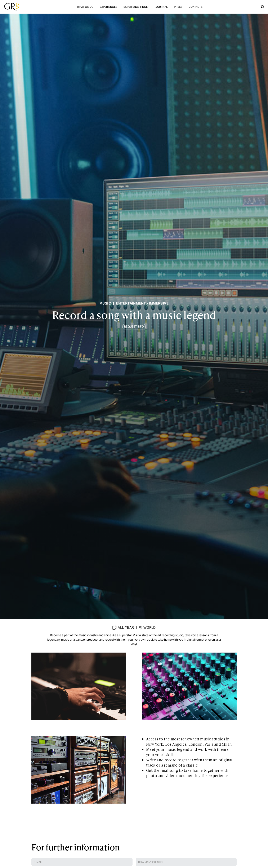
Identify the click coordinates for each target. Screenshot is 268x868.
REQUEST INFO (134, 327)
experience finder (136, 7)
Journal (162, 7)
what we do (85, 7)
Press (178, 7)
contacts (196, 7)
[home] (12, 7)
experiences (108, 7)
